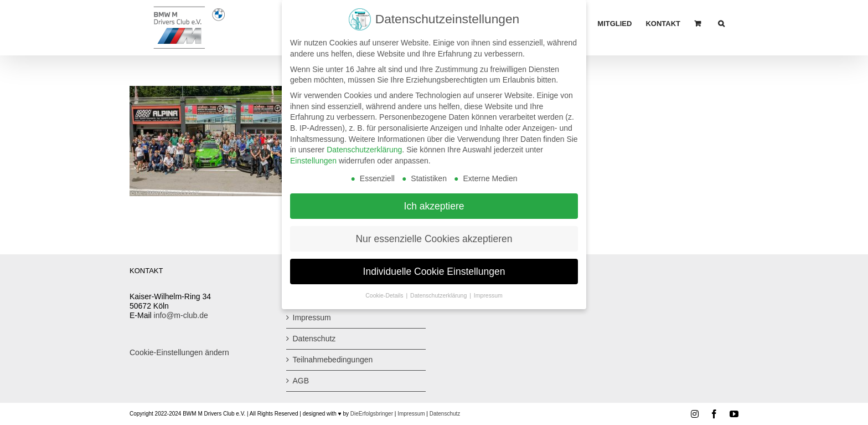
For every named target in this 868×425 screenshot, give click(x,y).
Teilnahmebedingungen (333, 360)
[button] (721, 23)
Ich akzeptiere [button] (434, 203)
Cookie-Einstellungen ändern (179, 352)
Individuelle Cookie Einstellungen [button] (434, 268)
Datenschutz (314, 339)
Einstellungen (313, 157)
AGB (301, 381)
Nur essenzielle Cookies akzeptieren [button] (434, 235)
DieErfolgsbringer (372, 414)
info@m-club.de (181, 315)
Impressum (312, 318)
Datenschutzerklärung (364, 146)
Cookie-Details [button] (385, 293)
